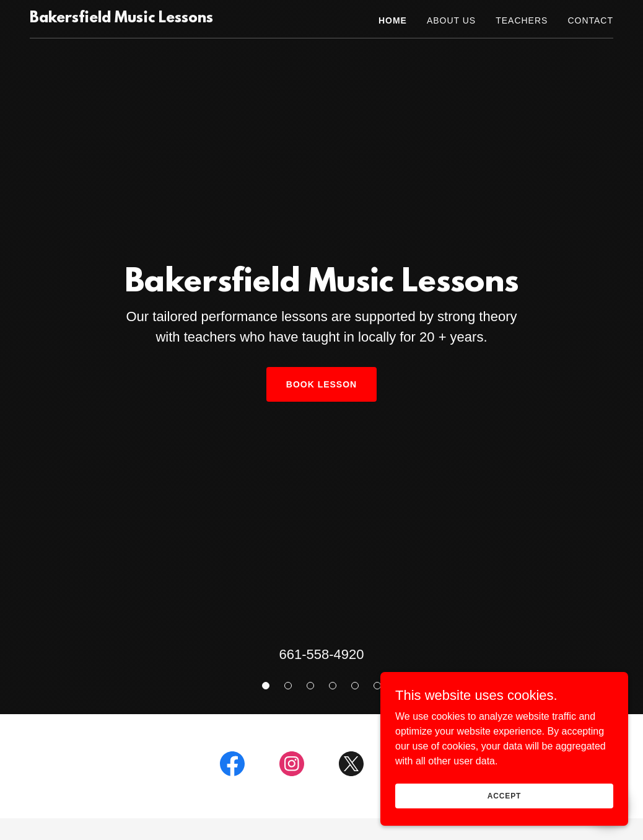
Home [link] (393, 20)
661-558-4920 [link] (321, 654)
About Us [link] (451, 20)
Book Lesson (321, 384)
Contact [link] (590, 20)
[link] (121, 19)
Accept (504, 795)
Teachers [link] (522, 20)
